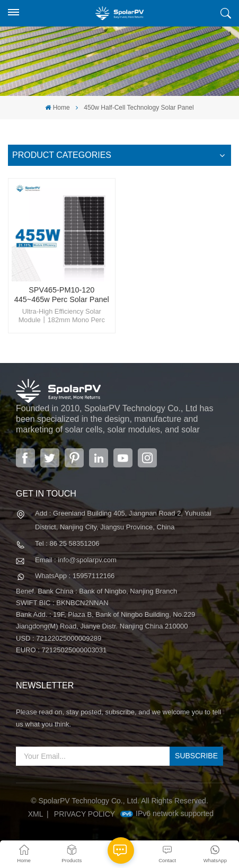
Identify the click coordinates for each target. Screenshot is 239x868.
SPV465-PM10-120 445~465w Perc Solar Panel (62, 295)
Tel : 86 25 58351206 (67, 543)
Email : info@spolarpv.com (76, 560)
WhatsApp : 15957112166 (75, 576)
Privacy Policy (85, 814)
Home (57, 108)
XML (36, 814)
